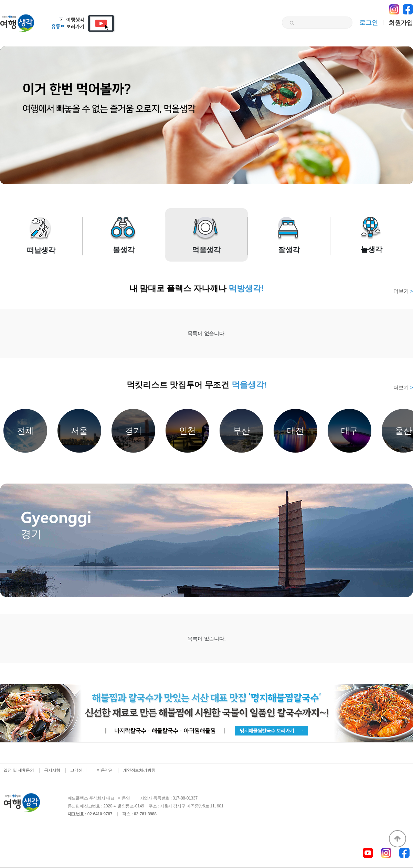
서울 (80, 431)
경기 (134, 431)
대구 (350, 431)
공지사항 (52, 770)
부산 (242, 431)
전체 (25, 431)
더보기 (403, 291)
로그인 (368, 23)
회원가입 (401, 23)
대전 (296, 431)
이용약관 (105, 770)
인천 (188, 431)
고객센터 (78, 770)
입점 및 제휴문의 (19, 770)
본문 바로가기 (0, 0)
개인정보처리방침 (139, 770)
